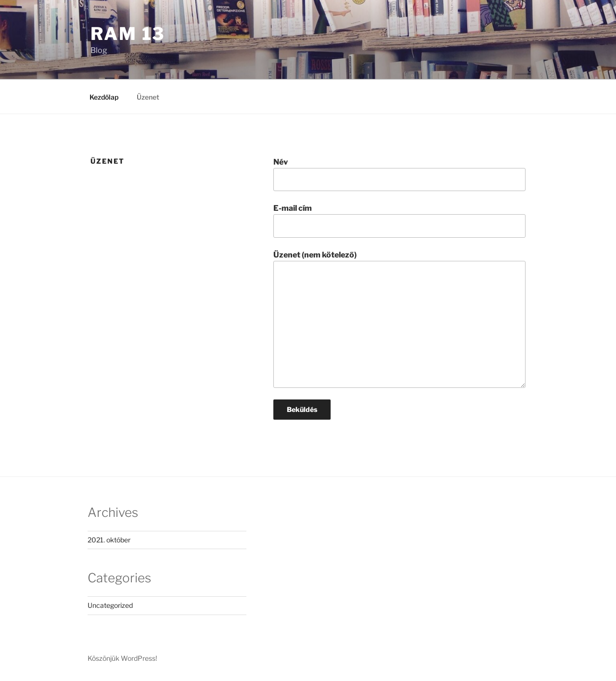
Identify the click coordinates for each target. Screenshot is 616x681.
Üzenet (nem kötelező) (399, 319)
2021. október (109, 540)
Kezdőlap (104, 97)
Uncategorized (110, 605)
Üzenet (148, 97)
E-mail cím (399, 220)
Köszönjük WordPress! (122, 658)
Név (399, 174)
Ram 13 (128, 34)
